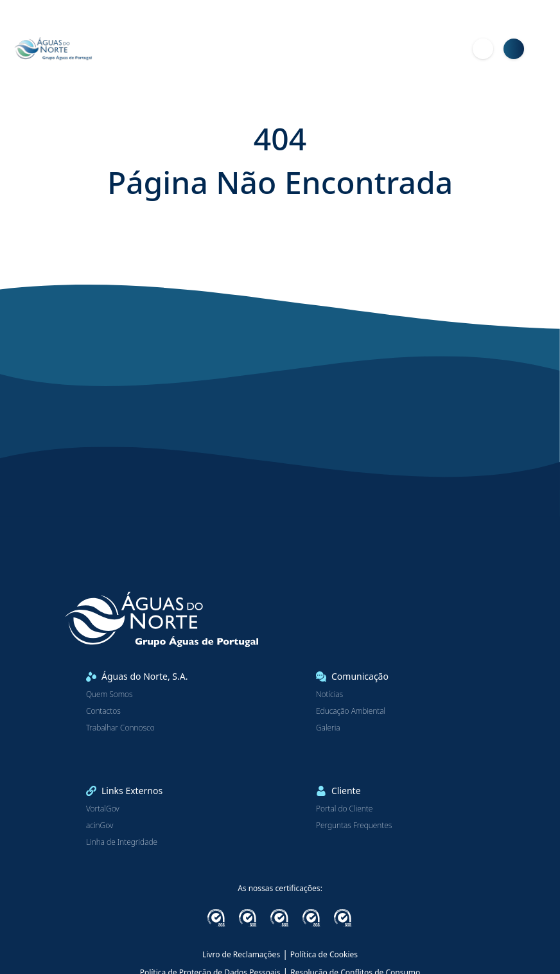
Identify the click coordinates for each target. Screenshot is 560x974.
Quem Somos (109, 695)
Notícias (329, 695)
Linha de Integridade (122, 842)
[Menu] (545, 49)
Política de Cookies (324, 954)
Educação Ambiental (351, 711)
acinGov (100, 826)
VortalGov (103, 809)
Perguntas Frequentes (354, 826)
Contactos (103, 711)
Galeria (328, 728)
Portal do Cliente (344, 809)
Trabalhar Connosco (120, 728)
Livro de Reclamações (241, 954)
